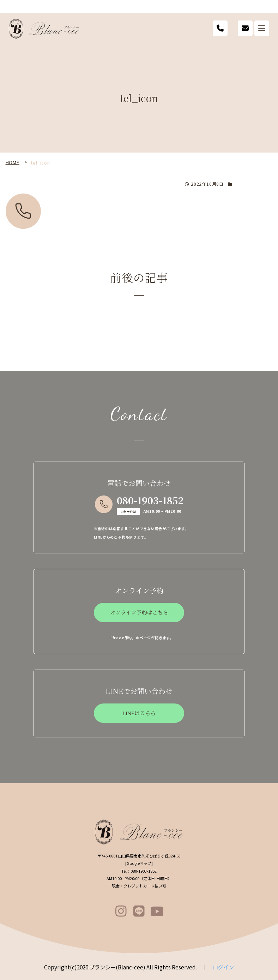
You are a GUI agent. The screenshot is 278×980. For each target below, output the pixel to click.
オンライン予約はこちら (139, 613)
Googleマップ (139, 863)
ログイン (223, 967)
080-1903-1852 (150, 500)
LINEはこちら (139, 713)
